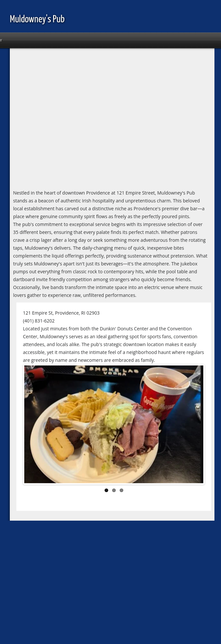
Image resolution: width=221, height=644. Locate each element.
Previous (34, 426)
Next (193, 426)
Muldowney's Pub (37, 19)
